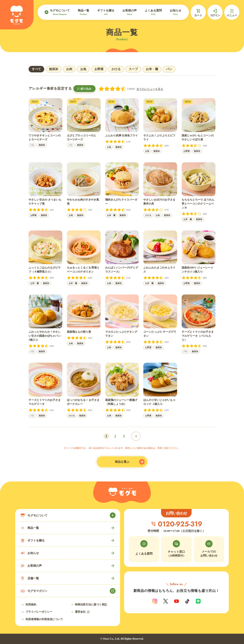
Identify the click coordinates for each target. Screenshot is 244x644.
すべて (36, 69)
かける (116, 69)
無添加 (54, 69)
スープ (133, 69)
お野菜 (99, 69)
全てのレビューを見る (150, 89)
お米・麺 (152, 69)
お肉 (69, 69)
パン (169, 69)
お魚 (83, 69)
